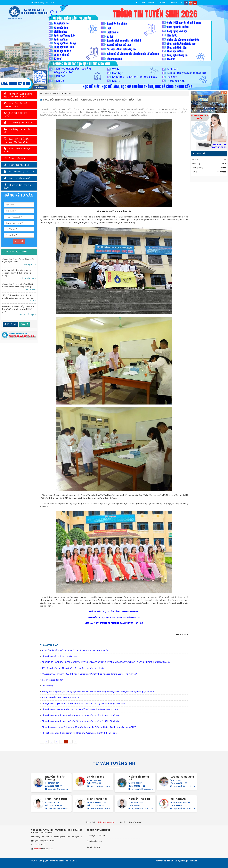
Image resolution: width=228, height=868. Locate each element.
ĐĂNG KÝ (19, 241)
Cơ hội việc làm (93, 847)
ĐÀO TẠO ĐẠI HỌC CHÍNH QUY (58, 93)
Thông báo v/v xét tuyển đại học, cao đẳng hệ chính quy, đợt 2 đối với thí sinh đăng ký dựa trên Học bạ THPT (89, 727)
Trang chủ (90, 822)
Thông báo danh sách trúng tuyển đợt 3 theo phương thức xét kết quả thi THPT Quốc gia (81, 715)
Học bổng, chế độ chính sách (17, 131)
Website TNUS (176, 3)
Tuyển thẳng (48, 686)
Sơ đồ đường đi (135, 822)
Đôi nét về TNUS (149, 3)
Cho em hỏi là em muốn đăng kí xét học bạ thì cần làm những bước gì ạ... (18, 285)
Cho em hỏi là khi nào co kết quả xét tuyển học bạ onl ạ (18, 260)
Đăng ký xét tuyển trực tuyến (17, 150)
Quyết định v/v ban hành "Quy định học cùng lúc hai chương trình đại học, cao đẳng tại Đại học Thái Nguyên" (89, 674)
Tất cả (25, 324)
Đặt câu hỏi (10, 324)
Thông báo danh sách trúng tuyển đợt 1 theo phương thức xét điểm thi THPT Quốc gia (79, 733)
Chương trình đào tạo (96, 835)
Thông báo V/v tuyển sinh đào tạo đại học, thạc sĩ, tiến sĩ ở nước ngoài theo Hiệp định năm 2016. (84, 703)
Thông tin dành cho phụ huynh (18, 186)
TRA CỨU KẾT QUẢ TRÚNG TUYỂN (15, 105)
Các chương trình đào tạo (18, 123)
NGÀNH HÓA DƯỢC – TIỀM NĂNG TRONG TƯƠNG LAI (114, 611)
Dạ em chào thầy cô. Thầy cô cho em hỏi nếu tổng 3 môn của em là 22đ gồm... (18, 309)
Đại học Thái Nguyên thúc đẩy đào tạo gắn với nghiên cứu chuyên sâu (209, 109)
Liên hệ (163, 3)
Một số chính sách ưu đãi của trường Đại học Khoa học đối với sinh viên (73, 668)
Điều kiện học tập (94, 841)
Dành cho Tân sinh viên (17, 178)
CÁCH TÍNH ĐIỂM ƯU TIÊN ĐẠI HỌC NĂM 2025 (61, 697)
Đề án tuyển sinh (14, 158)
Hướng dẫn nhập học (16, 165)
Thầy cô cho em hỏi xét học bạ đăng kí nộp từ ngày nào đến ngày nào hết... (19, 297)
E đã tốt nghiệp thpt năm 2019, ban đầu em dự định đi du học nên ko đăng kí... (17, 273)
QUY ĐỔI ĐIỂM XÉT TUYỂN (15, 114)
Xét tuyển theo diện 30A (53, 680)
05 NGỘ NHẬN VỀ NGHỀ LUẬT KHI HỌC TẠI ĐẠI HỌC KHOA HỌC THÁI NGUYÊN (75, 650)
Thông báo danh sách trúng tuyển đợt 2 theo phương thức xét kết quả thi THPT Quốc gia (81, 721)
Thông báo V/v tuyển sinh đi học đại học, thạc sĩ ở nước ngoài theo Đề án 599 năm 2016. (80, 709)
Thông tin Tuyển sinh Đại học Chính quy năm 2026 (18, 95)
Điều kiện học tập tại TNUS (19, 172)
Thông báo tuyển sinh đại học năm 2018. (60, 656)
